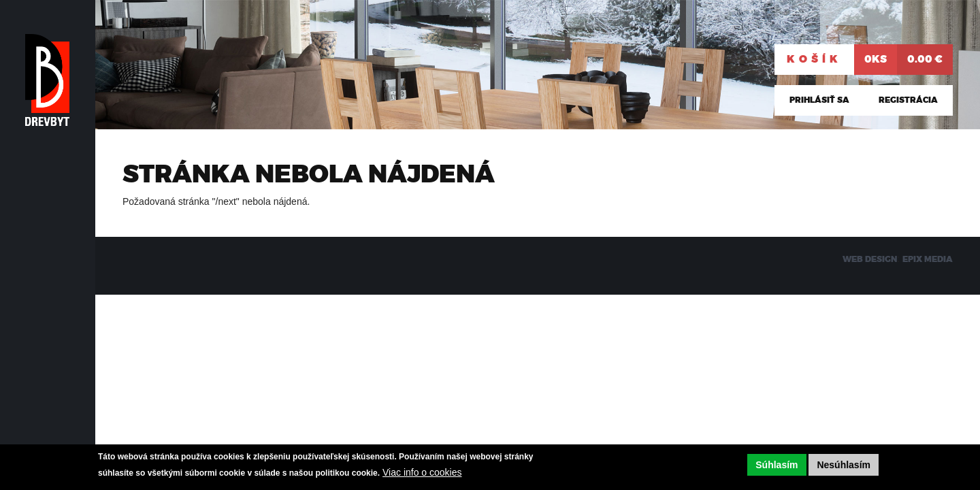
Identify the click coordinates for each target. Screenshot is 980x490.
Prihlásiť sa (819, 100)
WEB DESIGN (870, 259)
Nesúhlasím (844, 465)
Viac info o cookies (422, 472)
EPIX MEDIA (928, 259)
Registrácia (908, 100)
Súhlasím (777, 465)
